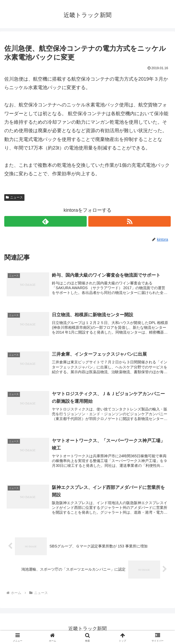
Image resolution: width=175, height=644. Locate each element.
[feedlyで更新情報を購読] (45, 221)
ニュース (14, 197)
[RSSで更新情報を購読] (130, 221)
